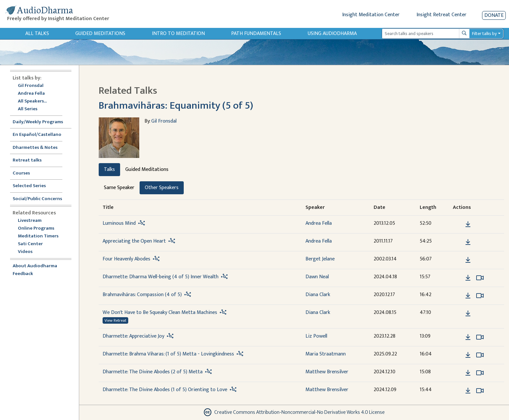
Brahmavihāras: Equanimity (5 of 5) (176, 106)
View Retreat (115, 320)
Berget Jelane (320, 259)
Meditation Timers (38, 236)
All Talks (37, 34)
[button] (458, 224)
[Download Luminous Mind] (468, 224)
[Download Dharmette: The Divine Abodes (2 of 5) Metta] (468, 373)
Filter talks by (484, 34)
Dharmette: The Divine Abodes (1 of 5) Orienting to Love (165, 390)
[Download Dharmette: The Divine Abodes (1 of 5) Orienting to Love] (468, 391)
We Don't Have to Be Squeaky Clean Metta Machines (160, 312)
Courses (21, 173)
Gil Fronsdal (31, 86)
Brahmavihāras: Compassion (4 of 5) (142, 295)
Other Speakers (162, 188)
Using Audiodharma (332, 34)
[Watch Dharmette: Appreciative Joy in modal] (480, 337)
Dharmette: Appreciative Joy (133, 336)
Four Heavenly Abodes (126, 259)
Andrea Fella (31, 94)
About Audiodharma (35, 266)
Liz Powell (316, 336)
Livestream (30, 221)
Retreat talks (27, 160)
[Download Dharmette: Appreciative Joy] (468, 337)
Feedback (23, 274)
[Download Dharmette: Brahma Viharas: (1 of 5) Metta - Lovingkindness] (468, 355)
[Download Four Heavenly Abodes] (468, 260)
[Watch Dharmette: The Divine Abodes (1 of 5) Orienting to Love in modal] (480, 391)
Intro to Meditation (178, 34)
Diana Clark (318, 295)
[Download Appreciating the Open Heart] (468, 242)
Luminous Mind (119, 223)
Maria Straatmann (326, 354)
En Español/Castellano (37, 135)
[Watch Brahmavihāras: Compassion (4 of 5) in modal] (480, 296)
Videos (29, 252)
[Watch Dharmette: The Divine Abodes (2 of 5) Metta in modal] (480, 373)
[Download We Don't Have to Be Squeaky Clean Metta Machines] (468, 314)
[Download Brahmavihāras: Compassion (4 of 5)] (468, 296)
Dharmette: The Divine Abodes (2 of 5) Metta (153, 372)
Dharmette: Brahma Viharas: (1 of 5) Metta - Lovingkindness (168, 354)
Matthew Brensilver (327, 372)
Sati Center (30, 244)
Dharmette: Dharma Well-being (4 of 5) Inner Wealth (161, 277)
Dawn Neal (317, 277)
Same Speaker (119, 188)
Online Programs (36, 228)
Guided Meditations (100, 34)
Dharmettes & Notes (35, 148)
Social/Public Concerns (37, 199)
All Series (28, 109)
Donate (494, 15)
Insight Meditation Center (371, 15)
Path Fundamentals (256, 34)
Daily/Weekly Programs (41, 122)
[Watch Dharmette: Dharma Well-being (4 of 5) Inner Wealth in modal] (480, 278)
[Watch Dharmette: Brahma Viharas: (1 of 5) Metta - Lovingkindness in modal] (480, 355)
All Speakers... (32, 101)
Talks (109, 169)
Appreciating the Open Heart (134, 241)
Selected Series (33, 186)
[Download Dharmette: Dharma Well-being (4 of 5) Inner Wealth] (468, 278)
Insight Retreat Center (441, 15)
